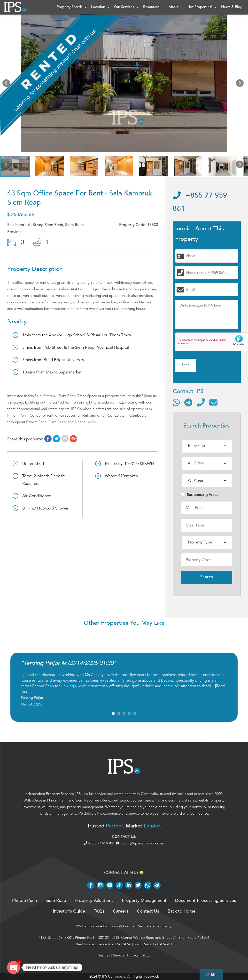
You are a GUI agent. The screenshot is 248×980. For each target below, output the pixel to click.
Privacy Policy (138, 955)
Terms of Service (112, 955)
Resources (154, 7)
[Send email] (213, 402)
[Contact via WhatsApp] (176, 402)
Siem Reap (84, 800)
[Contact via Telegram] (188, 402)
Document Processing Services (205, 901)
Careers (121, 912)
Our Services (127, 7)
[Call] (201, 402)
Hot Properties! (202, 7)
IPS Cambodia (87, 926)
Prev (7, 84)
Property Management (144, 901)
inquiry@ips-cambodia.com (140, 843)
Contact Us (148, 912)
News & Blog (232, 7)
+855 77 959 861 (100, 843)
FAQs (99, 912)
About (176, 7)
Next (241, 84)
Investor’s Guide (69, 912)
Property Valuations (94, 901)
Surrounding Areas (200, 495)
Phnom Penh (57, 800)
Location (101, 7)
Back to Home (182, 912)
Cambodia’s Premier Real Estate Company (137, 926)
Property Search (72, 7)
